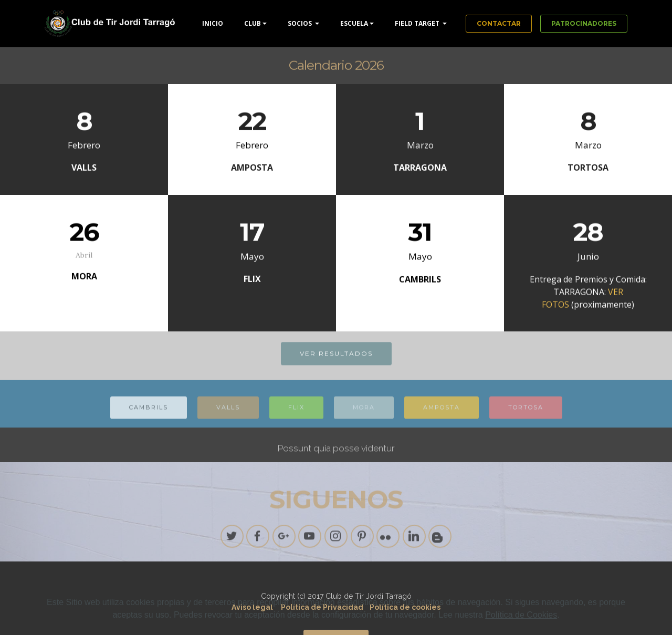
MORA (364, 413)
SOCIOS (301, 23)
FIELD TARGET (418, 23)
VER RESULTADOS (336, 354)
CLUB (253, 23)
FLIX (296, 413)
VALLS (228, 413)
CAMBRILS (149, 413)
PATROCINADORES (584, 23)
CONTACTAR (499, 23)
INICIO (213, 23)
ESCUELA (354, 23)
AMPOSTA (442, 413)
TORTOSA (526, 413)
